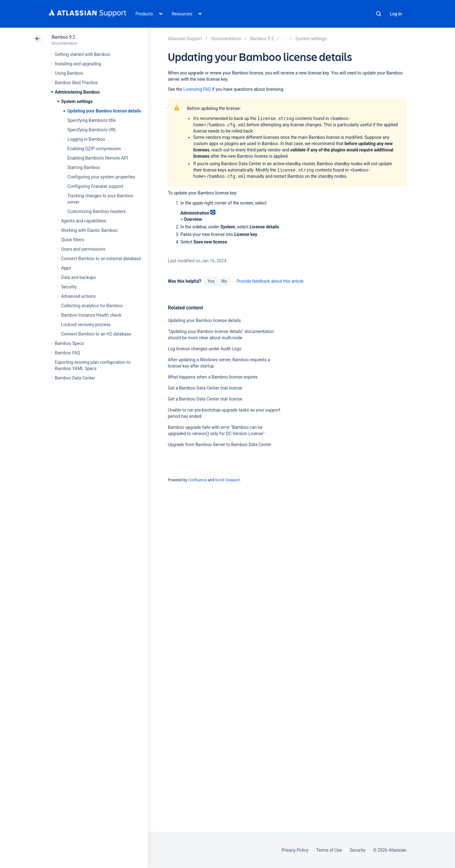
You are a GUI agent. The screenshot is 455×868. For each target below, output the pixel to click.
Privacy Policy (295, 850)
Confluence (198, 480)
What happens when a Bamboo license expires (213, 377)
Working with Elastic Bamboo (89, 230)
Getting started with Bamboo (83, 54)
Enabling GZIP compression (94, 149)
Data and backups (79, 277)
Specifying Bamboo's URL (92, 130)
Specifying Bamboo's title (92, 120)
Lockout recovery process (86, 325)
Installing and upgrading (78, 64)
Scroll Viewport (227, 480)
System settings (77, 101)
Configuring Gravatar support (95, 186)
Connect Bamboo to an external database (101, 259)
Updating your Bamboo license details (104, 111)
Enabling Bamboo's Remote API (98, 158)
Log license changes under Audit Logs (204, 349)
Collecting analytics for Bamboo (92, 306)
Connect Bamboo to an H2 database (96, 334)
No (224, 281)
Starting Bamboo (84, 167)
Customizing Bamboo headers (97, 211)
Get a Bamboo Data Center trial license (205, 388)
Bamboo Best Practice (76, 83)
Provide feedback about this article (270, 281)
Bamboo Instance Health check (91, 315)
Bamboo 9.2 (64, 37)
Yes (211, 281)
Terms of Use (329, 850)
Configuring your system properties (101, 177)
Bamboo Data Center (75, 378)
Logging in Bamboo (86, 139)
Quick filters (73, 240)
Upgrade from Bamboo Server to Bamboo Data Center (219, 445)
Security (69, 287)
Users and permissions (83, 249)
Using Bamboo (69, 73)
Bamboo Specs (70, 343)
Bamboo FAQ (68, 353)
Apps (66, 268)
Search (379, 14)
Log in (396, 14)
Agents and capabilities (84, 221)
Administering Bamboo (77, 92)
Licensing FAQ (197, 89)
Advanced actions (79, 296)
